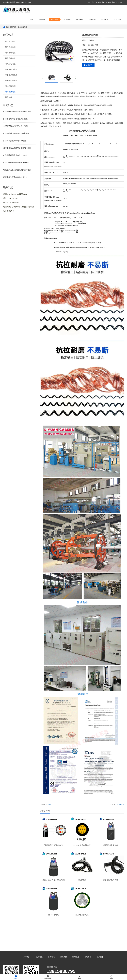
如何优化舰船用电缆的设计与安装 (16, 163)
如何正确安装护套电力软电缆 (15, 141)
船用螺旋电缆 (22, 27)
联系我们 (101, 2)
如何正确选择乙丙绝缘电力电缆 (15, 126)
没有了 (50, 804)
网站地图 (111, 2)
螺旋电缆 (120, 804)
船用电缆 (55, 20)
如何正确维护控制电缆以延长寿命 (16, 133)
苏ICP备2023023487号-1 (63, 971)
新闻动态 (92, 20)
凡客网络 (86, 971)
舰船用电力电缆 (11, 69)
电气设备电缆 (10, 64)
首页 (31, 20)
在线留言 (105, 20)
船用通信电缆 (10, 47)
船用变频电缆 (10, 58)
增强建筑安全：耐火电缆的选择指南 (17, 170)
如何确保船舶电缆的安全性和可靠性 (17, 111)
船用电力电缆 (10, 42)
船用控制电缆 (10, 53)
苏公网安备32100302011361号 (104, 971)
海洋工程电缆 (10, 86)
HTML (120, 2)
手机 (79, 977)
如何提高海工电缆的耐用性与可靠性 (17, 148)
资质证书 (67, 20)
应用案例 (80, 20)
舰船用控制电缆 (11, 81)
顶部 (111, 977)
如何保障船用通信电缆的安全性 (15, 155)
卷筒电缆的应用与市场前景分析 (15, 177)
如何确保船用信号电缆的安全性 (15, 119)
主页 (7, 27)
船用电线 (9, 97)
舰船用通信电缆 (11, 75)
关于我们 (92, 2)
